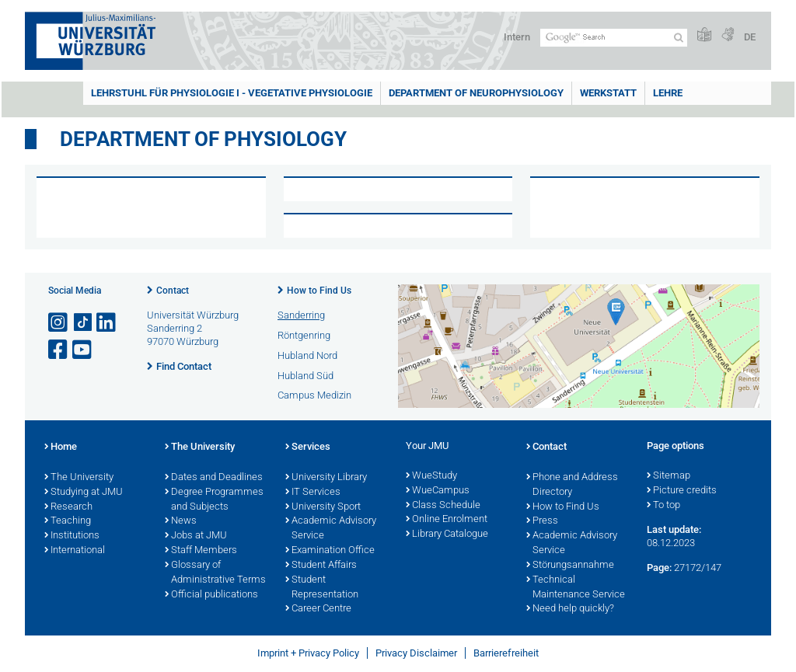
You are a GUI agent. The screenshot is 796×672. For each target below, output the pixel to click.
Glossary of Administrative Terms (215, 573)
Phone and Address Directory (572, 485)
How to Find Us (319, 291)
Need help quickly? (570, 609)
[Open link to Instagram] (59, 323)
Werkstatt (608, 93)
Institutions (72, 536)
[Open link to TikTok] (83, 323)
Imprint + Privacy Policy (308, 653)
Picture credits (682, 491)
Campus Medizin (314, 395)
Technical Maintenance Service (576, 588)
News (181, 521)
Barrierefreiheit (506, 653)
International (75, 551)
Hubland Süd (305, 376)
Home (61, 447)
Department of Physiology (203, 139)
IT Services (313, 493)
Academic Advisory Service (331, 529)
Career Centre (318, 609)
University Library (326, 478)
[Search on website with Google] (614, 38)
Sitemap (669, 476)
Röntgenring (304, 335)
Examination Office (330, 551)
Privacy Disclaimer (416, 653)
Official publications (211, 595)
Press (542, 521)
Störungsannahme (570, 566)
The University (79, 478)
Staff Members (201, 551)
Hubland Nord (307, 355)
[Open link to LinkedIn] (107, 323)
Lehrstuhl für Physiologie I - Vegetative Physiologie (232, 93)
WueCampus (438, 491)
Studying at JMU (84, 493)
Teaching (68, 521)
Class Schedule (443, 506)
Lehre (668, 93)
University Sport (323, 507)
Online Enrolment (447, 520)
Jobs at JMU (196, 536)
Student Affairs (321, 566)
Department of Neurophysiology (476, 93)
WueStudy (431, 476)
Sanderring (301, 315)
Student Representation (322, 588)
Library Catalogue (447, 534)
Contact (173, 291)
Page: (659, 568)
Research (68, 507)
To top (663, 506)
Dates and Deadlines (214, 478)
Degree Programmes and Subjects (214, 500)
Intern (517, 37)
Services (308, 447)
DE (750, 37)
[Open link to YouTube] (83, 350)
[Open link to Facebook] (59, 350)
